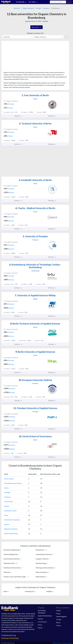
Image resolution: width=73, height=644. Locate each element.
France (58, 614)
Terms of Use (56, 643)
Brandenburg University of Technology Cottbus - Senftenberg (35, 266)
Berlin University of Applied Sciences (35, 352)
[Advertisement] (18, 57)
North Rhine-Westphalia (12, 520)
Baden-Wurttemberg (11, 533)
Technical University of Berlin (35, 124)
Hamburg (7, 497)
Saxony (6, 488)
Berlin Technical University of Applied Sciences (35, 324)
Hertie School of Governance (35, 436)
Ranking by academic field (35, 33)
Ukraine (59, 619)
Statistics (18, 116)
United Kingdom (61, 616)
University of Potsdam (35, 236)
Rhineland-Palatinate (11, 529)
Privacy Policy (67, 643)
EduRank (45, 21)
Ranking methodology (10, 638)
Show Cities (36, 27)
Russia (58, 622)
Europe (39, 8)
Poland (58, 611)
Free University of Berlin (35, 95)
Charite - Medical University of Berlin (35, 208)
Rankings (52, 116)
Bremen (7, 506)
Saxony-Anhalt (9, 479)
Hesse (6, 515)
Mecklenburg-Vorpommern (13, 483)
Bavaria (7, 524)
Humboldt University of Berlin (35, 180)
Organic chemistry (28, 8)
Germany (46, 8)
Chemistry (17, 8)
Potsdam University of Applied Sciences (35, 408)
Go (66, 37)
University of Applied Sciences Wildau (35, 295)
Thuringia (7, 492)
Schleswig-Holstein (10, 511)
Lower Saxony (9, 502)
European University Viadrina (35, 380)
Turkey (58, 625)
